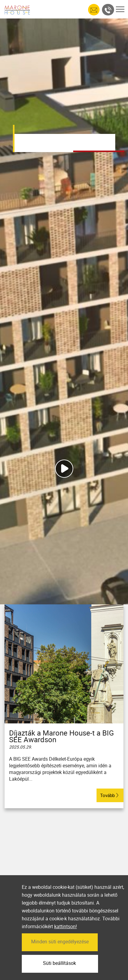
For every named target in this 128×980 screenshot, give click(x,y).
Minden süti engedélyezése (60, 956)
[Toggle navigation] (120, 9)
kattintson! (66, 942)
